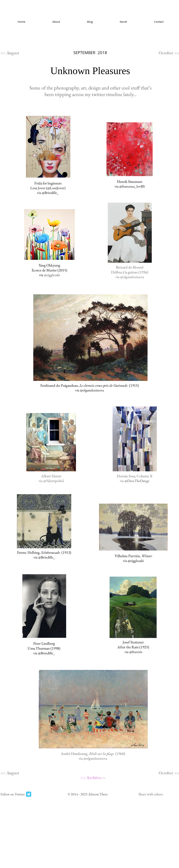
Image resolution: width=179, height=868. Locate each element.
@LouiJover (56, 188)
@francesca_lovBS (132, 186)
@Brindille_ (50, 193)
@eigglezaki (136, 561)
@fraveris (136, 652)
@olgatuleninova (132, 277)
